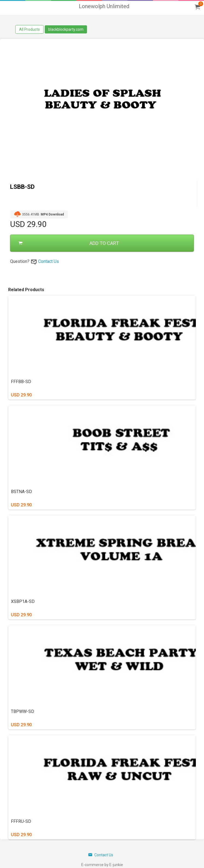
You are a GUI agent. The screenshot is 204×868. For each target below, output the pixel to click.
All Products (29, 29)
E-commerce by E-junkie (102, 865)
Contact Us (49, 261)
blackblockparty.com (66, 29)
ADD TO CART (69, 243)
